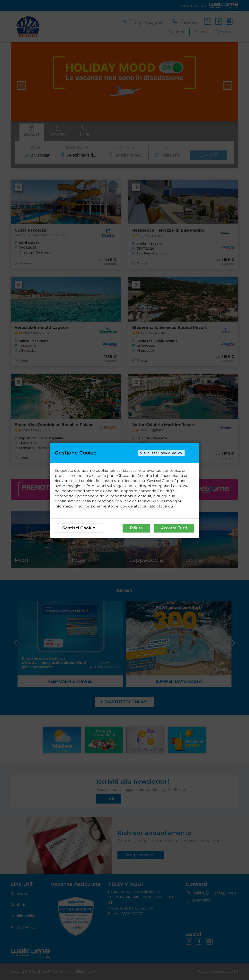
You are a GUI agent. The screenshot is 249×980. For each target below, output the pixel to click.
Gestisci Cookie (79, 528)
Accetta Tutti (174, 528)
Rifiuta (136, 528)
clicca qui (165, 506)
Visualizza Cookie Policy (161, 453)
